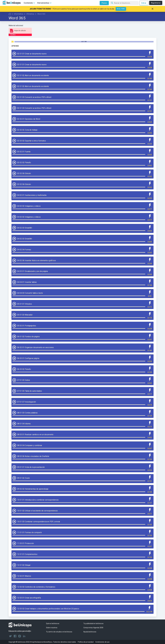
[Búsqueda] (124, 3)
